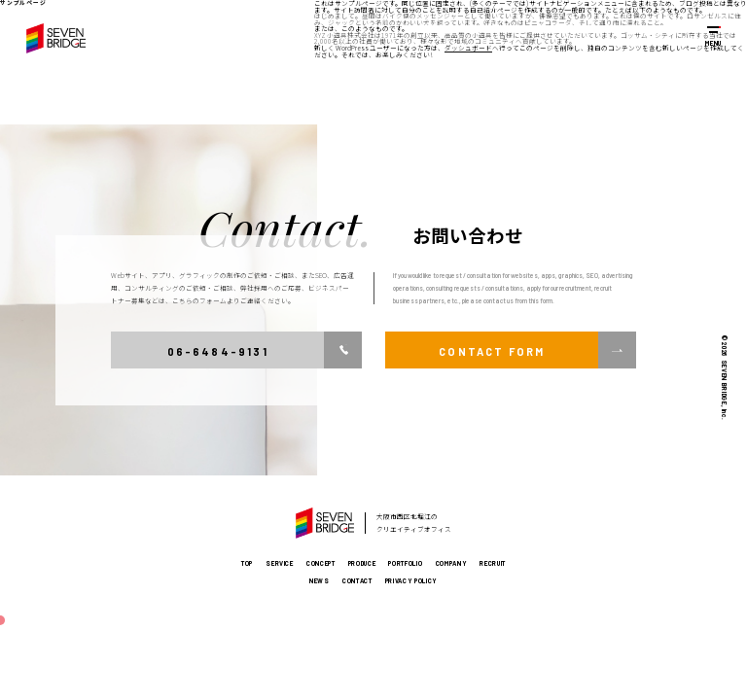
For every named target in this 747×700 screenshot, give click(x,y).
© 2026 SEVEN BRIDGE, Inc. (725, 378)
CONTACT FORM (492, 351)
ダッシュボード (468, 48)
